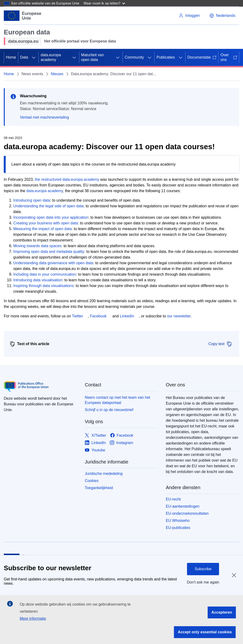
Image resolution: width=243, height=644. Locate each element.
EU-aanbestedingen (183, 506)
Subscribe (203, 569)
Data (24, 57)
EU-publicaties (178, 528)
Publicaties (166, 57)
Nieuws (57, 74)
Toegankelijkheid (99, 488)
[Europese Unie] (23, 16)
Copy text (220, 344)
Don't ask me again (203, 582)
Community (134, 57)
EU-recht (173, 499)
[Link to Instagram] (121, 443)
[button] (222, 16)
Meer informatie (33, 619)
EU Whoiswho (178, 521)
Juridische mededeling (104, 474)
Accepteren (222, 612)
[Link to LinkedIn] (95, 443)
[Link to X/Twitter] (95, 435)
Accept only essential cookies (205, 632)
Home (11, 57)
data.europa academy (51, 57)
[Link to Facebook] (122, 435)
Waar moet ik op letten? (104, 3)
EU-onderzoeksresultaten (187, 513)
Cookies (92, 481)
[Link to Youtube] (95, 450)
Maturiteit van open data (93, 57)
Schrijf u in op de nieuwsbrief (109, 410)
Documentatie (202, 57)
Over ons (229, 57)
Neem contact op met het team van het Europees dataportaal (117, 400)
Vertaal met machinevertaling (44, 117)
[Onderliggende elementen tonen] (34, 57)
